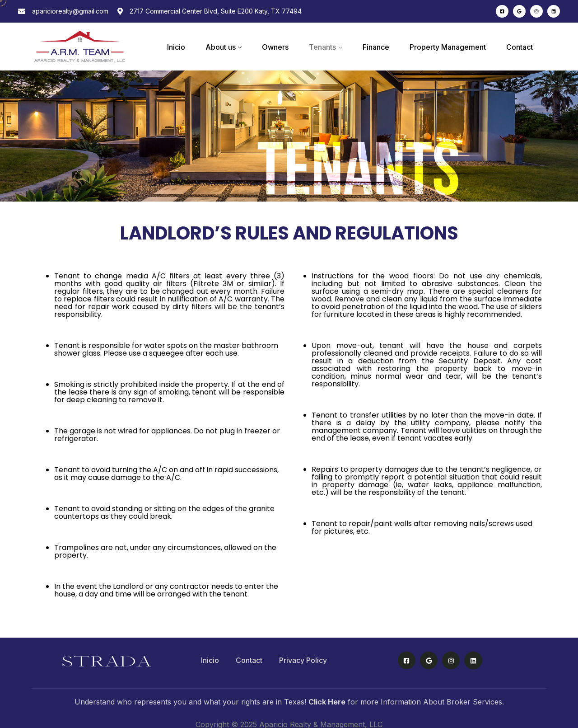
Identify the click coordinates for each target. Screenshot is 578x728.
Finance (376, 47)
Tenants (322, 47)
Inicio (176, 47)
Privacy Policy (303, 660)
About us (221, 47)
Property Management (448, 47)
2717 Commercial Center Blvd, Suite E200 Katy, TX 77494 (216, 11)
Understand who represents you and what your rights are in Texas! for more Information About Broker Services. (289, 702)
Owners (275, 47)
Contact (520, 47)
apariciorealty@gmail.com (70, 11)
